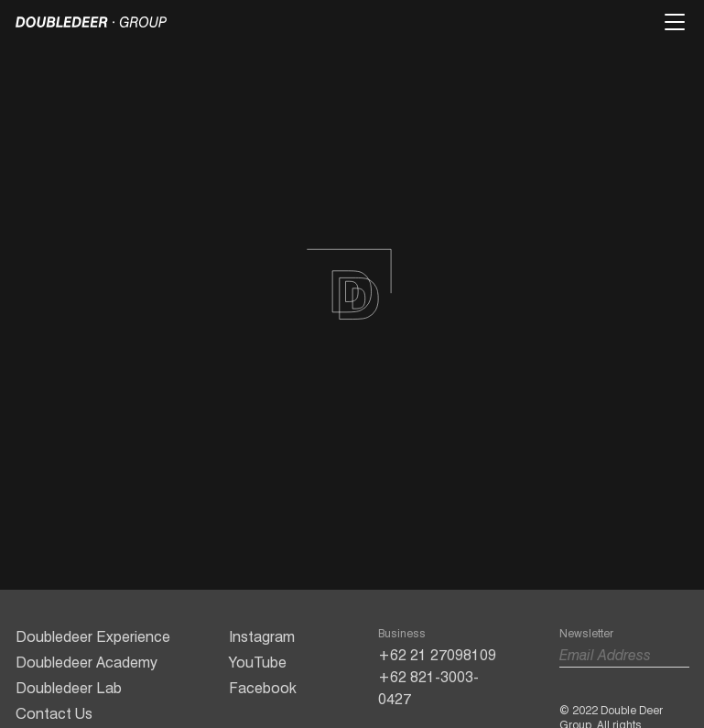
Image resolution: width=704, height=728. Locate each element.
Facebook (263, 688)
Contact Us (54, 714)
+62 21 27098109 (437, 655)
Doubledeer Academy (87, 663)
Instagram (262, 637)
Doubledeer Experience (93, 637)
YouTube (258, 663)
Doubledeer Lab (69, 688)
